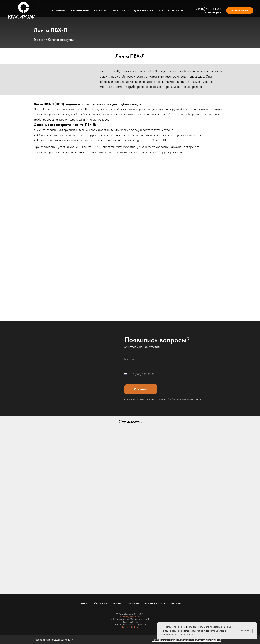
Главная (58, 11)
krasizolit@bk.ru (130, 627)
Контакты (176, 11)
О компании (79, 11)
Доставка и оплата (149, 11)
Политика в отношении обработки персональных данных (186, 640)
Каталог (100, 11)
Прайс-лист (120, 11)
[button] (240, 11)
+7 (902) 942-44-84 (208, 9)
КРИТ (71, 640)
